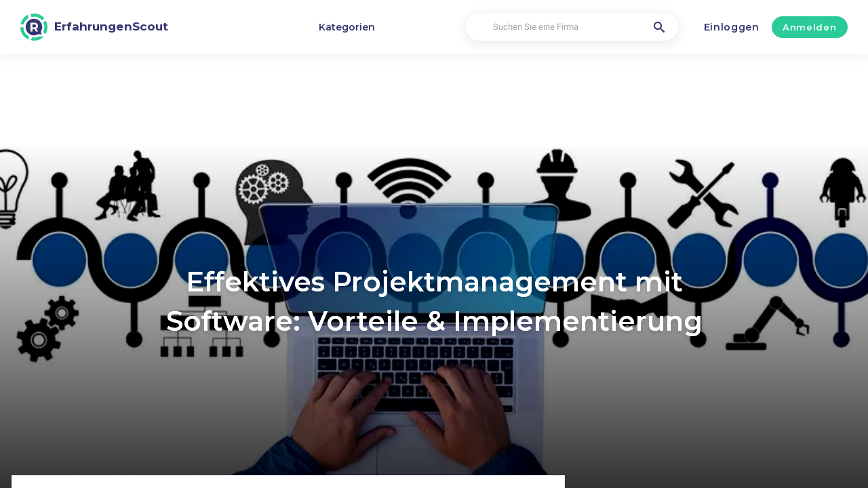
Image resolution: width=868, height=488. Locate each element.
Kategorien (347, 27)
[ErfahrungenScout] (94, 27)
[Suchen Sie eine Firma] (572, 27)
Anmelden (809, 27)
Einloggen (732, 27)
